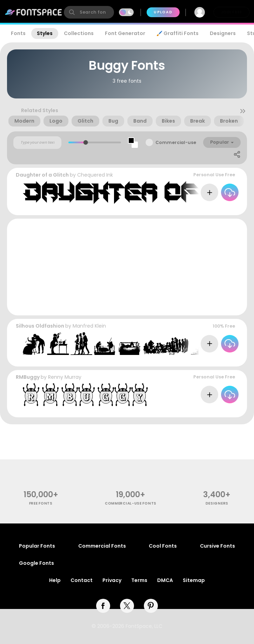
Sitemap (194, 580)
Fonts (18, 33)
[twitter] (127, 606)
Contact (82, 580)
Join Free (232, 12)
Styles (45, 33)
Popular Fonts (37, 546)
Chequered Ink (95, 175)
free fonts (41, 503)
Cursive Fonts (218, 546)
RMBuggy (28, 377)
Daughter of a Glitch (42, 175)
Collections (79, 33)
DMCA (165, 580)
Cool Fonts (163, 546)
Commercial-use (176, 142)
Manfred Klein (89, 326)
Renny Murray (65, 377)
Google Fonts (36, 563)
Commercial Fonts (102, 546)
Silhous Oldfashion (40, 326)
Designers (223, 33)
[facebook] (103, 606)
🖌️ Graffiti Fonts (178, 33)
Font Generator (125, 33)
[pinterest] (151, 606)
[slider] (86, 142)
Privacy (112, 580)
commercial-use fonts (131, 503)
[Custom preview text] (37, 143)
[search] (89, 12)
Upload (163, 12)
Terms (139, 580)
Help (55, 580)
